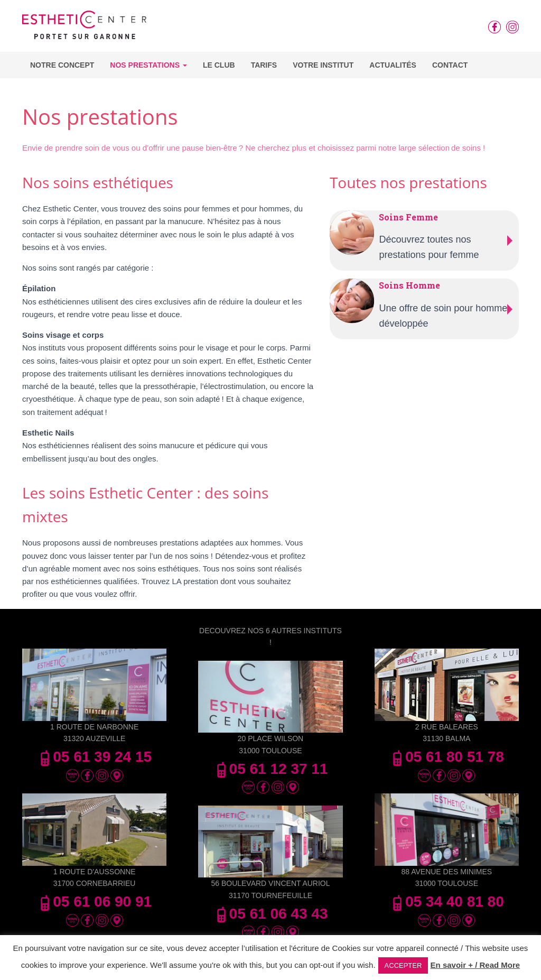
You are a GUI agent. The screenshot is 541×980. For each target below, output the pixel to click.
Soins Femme (409, 217)
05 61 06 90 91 (94, 902)
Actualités (393, 65)
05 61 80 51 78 (447, 757)
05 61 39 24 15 (94, 757)
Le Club (219, 65)
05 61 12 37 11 (271, 769)
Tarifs (264, 65)
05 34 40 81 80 (447, 902)
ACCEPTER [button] (403, 965)
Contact (450, 65)
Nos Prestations (148, 65)
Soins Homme (410, 285)
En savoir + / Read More (475, 965)
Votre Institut (323, 65)
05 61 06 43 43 (271, 914)
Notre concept (62, 65)
